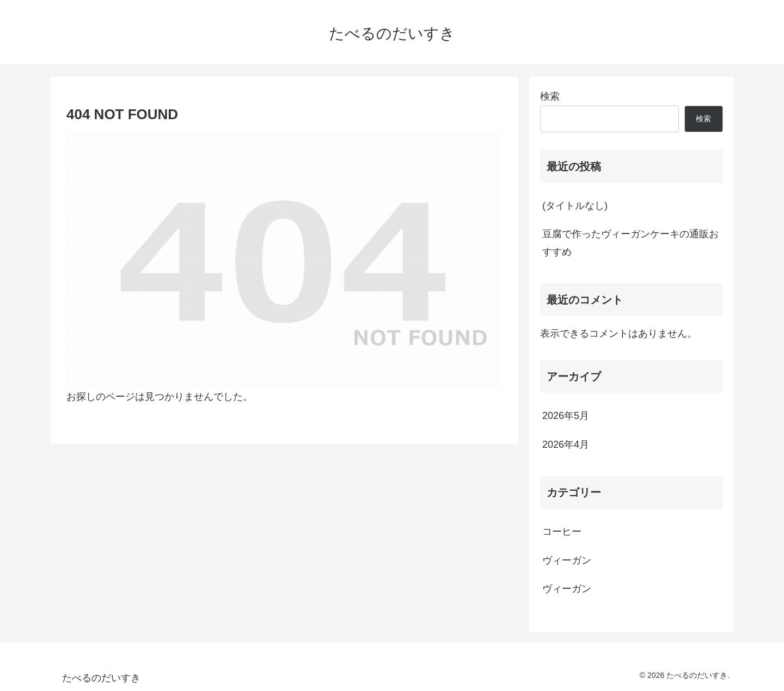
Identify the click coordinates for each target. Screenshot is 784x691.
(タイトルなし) (575, 206)
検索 (550, 96)
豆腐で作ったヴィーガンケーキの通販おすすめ (630, 243)
